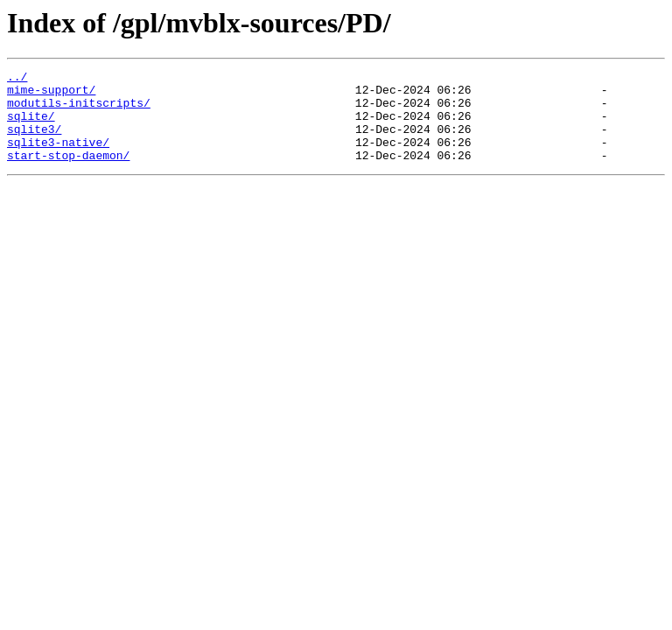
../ (17, 79)
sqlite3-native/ (58, 157)
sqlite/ (31, 126)
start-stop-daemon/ (68, 173)
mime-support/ (51, 94)
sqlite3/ (34, 142)
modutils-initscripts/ (79, 110)
